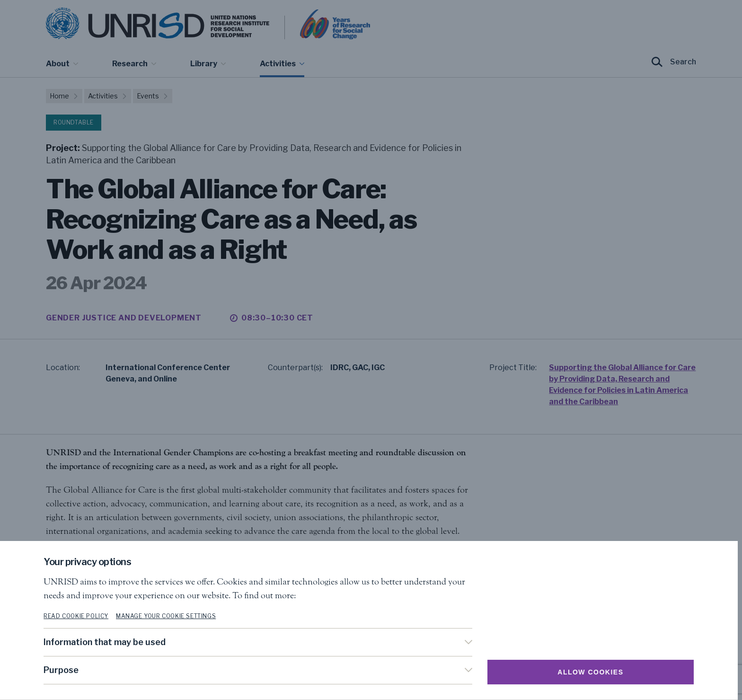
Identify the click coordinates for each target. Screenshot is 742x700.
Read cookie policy (78, 616)
